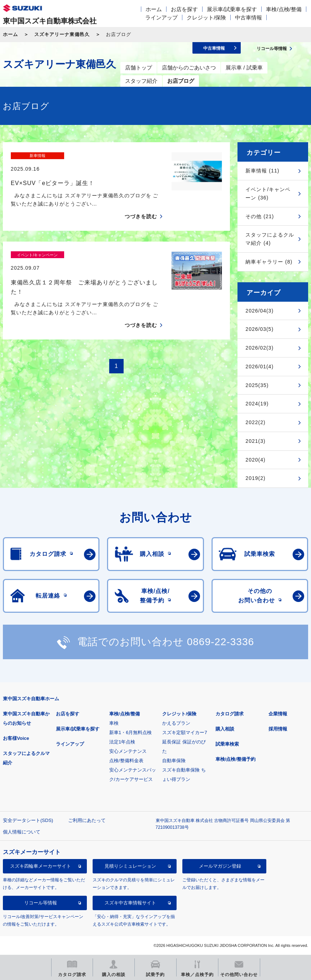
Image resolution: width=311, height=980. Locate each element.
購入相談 (225, 729)
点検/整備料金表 (126, 761)
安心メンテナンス (128, 751)
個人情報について (22, 832)
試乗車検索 (227, 744)
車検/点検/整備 (284, 9)
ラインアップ (161, 17)
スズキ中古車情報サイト (130, 903)
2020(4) (255, 460)
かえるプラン (176, 723)
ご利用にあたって (87, 820)
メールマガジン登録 (220, 866)
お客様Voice (16, 738)
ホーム (154, 9)
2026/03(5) (259, 329)
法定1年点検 (122, 742)
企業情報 (278, 714)
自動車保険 (174, 761)
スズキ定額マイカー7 (185, 732)
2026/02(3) (259, 348)
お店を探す (184, 9)
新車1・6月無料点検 (130, 732)
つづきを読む (141, 204)
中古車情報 (248, 17)
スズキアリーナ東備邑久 (62, 34)
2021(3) (255, 441)
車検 (114, 723)
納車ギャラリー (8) (269, 262)
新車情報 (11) (262, 171)
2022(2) (255, 422)
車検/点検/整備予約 (236, 759)
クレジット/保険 (206, 17)
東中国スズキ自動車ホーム (31, 699)
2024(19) (257, 404)
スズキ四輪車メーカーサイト (41, 866)
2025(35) (257, 385)
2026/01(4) (259, 367)
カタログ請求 (230, 714)
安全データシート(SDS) (28, 820)
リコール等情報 (41, 903)
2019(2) (255, 478)
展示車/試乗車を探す (232, 9)
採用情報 (278, 729)
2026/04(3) (259, 311)
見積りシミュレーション (130, 866)
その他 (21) (260, 216)
